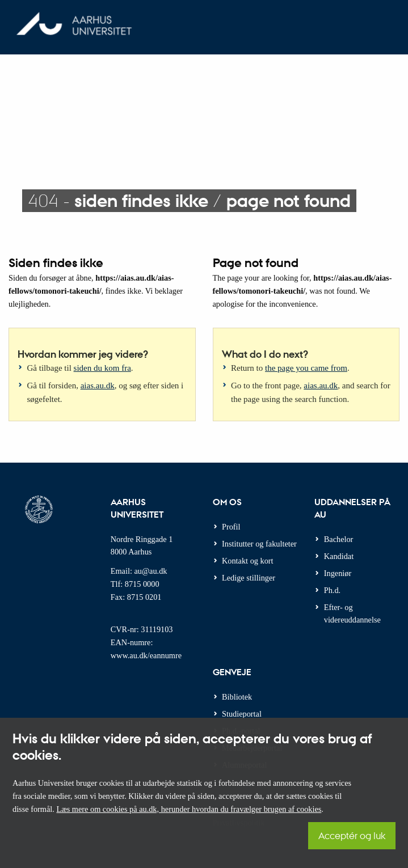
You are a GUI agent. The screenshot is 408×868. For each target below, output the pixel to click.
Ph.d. (332, 590)
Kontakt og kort (248, 561)
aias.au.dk (98, 386)
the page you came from (306, 368)
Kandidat (339, 556)
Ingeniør (338, 573)
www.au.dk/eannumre (146, 655)
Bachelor (339, 539)
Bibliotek (237, 697)
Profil (231, 527)
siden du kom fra (102, 368)
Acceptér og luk (352, 835)
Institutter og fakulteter (259, 544)
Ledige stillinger (249, 578)
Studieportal (242, 714)
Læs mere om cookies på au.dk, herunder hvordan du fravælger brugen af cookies (189, 809)
